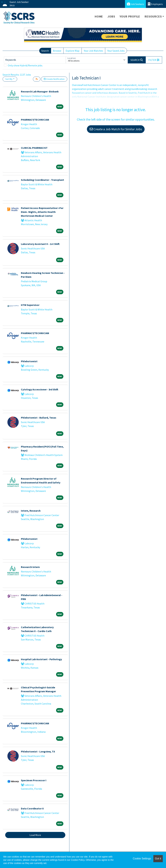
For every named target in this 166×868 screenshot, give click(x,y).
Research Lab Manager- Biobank (40, 91)
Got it (158, 859)
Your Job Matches (93, 51)
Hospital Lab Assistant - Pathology (41, 659)
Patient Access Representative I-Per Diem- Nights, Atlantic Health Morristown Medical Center (42, 212)
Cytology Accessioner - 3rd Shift (40, 389)
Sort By (9, 79)
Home (99, 16)
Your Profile (130, 16)
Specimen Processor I (34, 780)
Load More (35, 835)
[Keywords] (35, 60)
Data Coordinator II (32, 808)
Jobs (111, 16)
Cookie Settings (142, 859)
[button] (154, 60)
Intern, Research (31, 511)
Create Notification (54, 79)
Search (45, 51)
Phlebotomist (29, 361)
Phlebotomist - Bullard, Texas (39, 418)
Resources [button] (153, 16)
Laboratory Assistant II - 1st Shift (40, 244)
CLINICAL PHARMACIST (34, 148)
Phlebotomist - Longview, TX (38, 751)
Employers (155, 4)
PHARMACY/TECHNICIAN (35, 120)
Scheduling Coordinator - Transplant (42, 180)
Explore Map (73, 51)
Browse (57, 51)
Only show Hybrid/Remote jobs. (25, 65)
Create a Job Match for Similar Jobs (116, 129)
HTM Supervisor (30, 305)
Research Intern (30, 567)
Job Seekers (135, 4)
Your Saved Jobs (116, 51)
